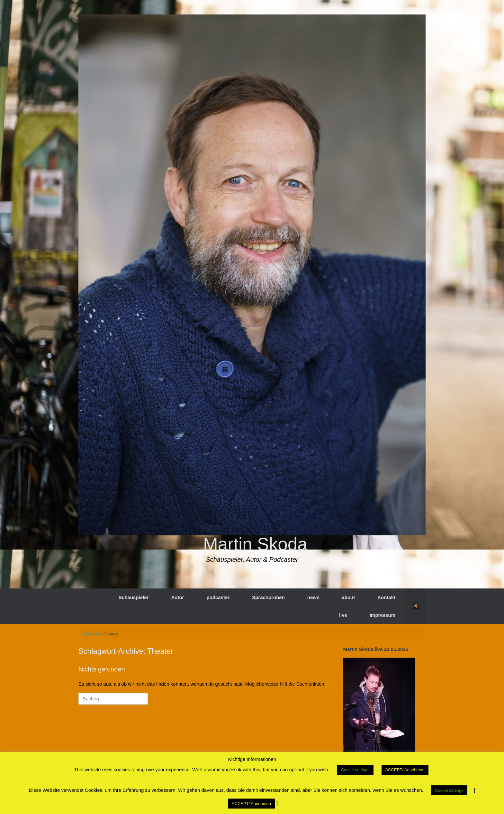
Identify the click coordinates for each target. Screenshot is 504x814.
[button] (416, 606)
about (348, 597)
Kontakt (386, 597)
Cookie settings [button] (355, 770)
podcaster (218, 597)
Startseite (90, 634)
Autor (177, 597)
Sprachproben (268, 597)
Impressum (382, 615)
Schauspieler (134, 597)
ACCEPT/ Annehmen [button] (405, 770)
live (343, 615)
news (313, 597)
